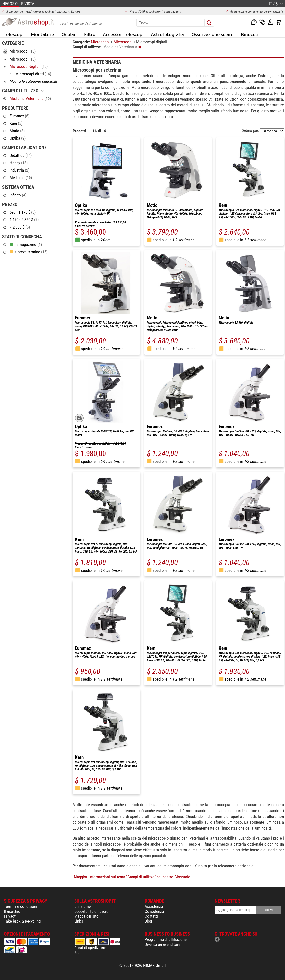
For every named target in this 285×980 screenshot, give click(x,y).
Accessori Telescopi (123, 34)
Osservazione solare (212, 34)
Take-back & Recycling (22, 921)
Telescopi (14, 34)
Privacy (10, 916)
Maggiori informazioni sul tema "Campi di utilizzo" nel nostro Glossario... (134, 877)
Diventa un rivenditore (162, 944)
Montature (43, 34)
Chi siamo (83, 906)
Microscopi (101, 42)
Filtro (90, 34)
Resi (78, 953)
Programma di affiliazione (166, 939)
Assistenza (154, 906)
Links (79, 921)
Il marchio (12, 911)
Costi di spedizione (90, 948)
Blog (148, 921)
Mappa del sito (86, 916)
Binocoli (249, 34)
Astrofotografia (167, 34)
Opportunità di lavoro (91, 911)
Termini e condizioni (21, 906)
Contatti (151, 916)
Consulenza (154, 911)
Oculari (69, 34)
